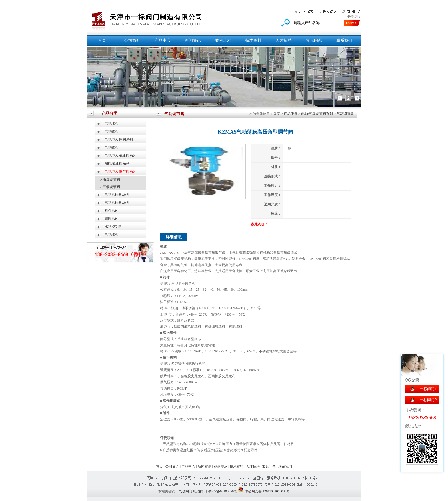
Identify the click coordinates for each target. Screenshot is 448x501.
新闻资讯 (193, 40)
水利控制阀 (113, 227)
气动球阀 (111, 123)
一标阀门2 (428, 400)
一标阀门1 (428, 389)
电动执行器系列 (117, 195)
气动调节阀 (345, 114)
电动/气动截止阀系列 (120, 155)
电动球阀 (111, 235)
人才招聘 (284, 40)
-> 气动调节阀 (109, 187)
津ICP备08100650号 (222, 491)
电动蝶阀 (111, 147)
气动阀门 (185, 491)
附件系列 (111, 211)
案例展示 (223, 40)
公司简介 (132, 40)
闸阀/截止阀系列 (117, 163)
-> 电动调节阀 (109, 180)
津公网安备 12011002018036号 (267, 491)
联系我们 (344, 40)
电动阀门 (200, 491)
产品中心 (163, 40)
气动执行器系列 (117, 203)
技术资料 (253, 40)
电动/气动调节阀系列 (317, 114)
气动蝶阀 (111, 131)
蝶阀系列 (111, 219)
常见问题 (314, 40)
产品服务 (291, 114)
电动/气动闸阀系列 (119, 139)
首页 (102, 40)
